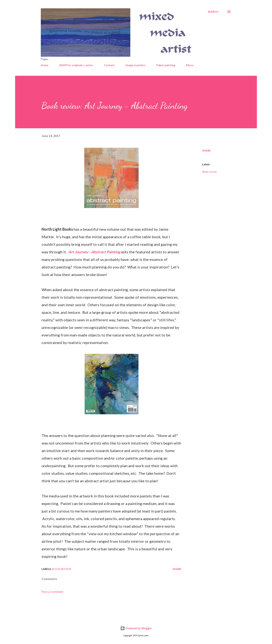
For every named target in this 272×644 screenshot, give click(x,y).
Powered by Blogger (136, 628)
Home (45, 65)
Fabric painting (166, 65)
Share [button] (206, 150)
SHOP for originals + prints (76, 65)
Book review (209, 172)
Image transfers (136, 65)
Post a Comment (52, 592)
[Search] (213, 12)
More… (190, 65)
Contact (109, 65)
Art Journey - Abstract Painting (94, 252)
